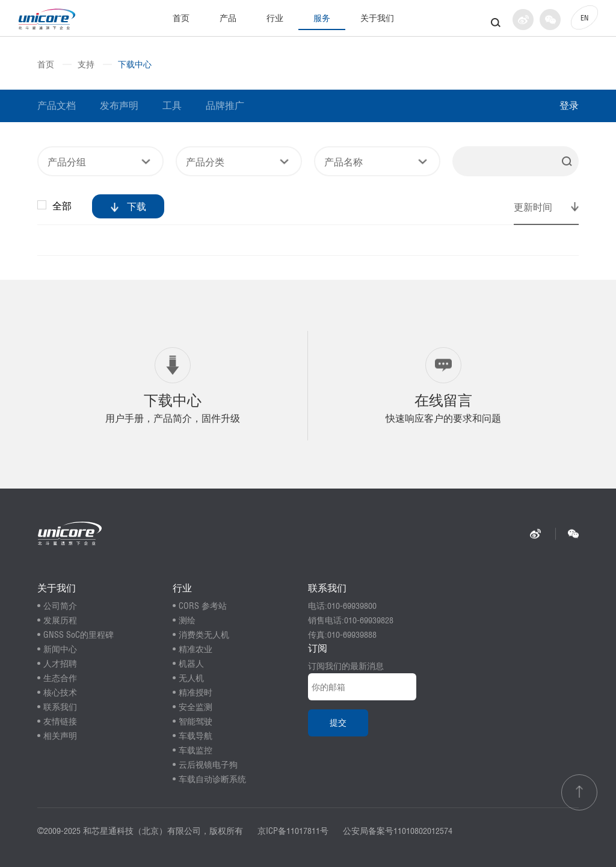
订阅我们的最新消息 (346, 666)
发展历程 (60, 620)
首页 (181, 18)
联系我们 (60, 707)
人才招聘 (60, 664)
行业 (275, 18)
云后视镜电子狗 (208, 765)
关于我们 (377, 18)
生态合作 (60, 678)
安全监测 (196, 707)
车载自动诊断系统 (212, 779)
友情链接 (60, 721)
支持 (86, 64)
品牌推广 (225, 105)
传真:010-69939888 (342, 635)
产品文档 (57, 105)
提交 (338, 723)
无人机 (191, 678)
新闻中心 (60, 649)
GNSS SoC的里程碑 (79, 635)
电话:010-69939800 (342, 606)
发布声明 (119, 105)
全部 (56, 206)
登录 (569, 105)
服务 (322, 18)
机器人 (191, 664)
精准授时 (196, 693)
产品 (228, 18)
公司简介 (60, 606)
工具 (172, 105)
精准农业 (196, 649)
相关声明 (60, 736)
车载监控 (196, 750)
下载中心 (135, 64)
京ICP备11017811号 (293, 831)
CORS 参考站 (203, 606)
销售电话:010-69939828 (351, 620)
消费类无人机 (204, 635)
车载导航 (196, 736)
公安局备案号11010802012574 (398, 831)
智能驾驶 (196, 721)
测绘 (187, 620)
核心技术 (60, 693)
